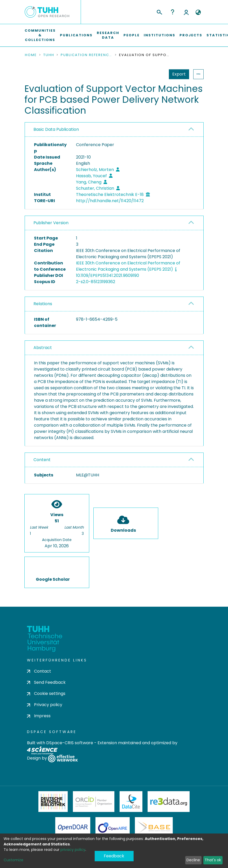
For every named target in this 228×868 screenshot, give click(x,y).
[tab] (114, 130)
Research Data (108, 35)
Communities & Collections (40, 35)
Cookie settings (46, 693)
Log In (186, 12)
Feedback (114, 856)
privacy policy (73, 850)
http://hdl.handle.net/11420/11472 (110, 201)
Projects (191, 35)
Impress (39, 716)
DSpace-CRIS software (70, 743)
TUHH (49, 55)
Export (179, 74)
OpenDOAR (73, 828)
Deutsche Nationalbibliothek (53, 802)
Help (172, 12)
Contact (39, 671)
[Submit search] (159, 11)
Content (42, 460)
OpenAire (113, 828)
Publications (76, 35)
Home (31, 55)
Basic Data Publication (56, 129)
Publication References (87, 55)
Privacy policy (45, 705)
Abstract (43, 348)
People (132, 35)
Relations (43, 304)
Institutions (160, 35)
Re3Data (169, 802)
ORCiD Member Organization (94, 802)
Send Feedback (46, 682)
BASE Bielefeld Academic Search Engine (154, 828)
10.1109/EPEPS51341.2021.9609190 (108, 275)
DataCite (131, 802)
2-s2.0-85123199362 (96, 282)
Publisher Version (51, 223)
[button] (198, 12)
